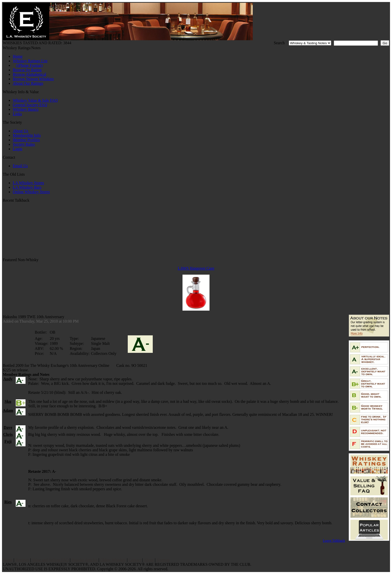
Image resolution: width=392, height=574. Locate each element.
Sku (8, 401)
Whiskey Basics (26, 109)
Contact (135, 560)
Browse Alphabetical (29, 74)
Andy (8, 379)
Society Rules (24, 144)
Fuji (8, 441)
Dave (8, 427)
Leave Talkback (334, 541)
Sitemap (163, 560)
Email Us (20, 166)
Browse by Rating (27, 70)
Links (17, 114)
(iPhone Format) (29, 65)
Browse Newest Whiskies (33, 79)
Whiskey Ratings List (30, 61)
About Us (20, 131)
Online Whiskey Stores (31, 192)
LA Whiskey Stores (28, 183)
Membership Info (27, 135)
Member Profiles (26, 140)
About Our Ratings (28, 83)
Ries (8, 502)
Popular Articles (84, 560)
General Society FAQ (30, 105)
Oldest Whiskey (113, 560)
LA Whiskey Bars (27, 187)
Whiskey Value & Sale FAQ (35, 100)
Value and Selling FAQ (50, 560)
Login (17, 149)
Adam (8, 410)
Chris (8, 434)
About (149, 560)
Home (18, 56)
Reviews (22, 560)
